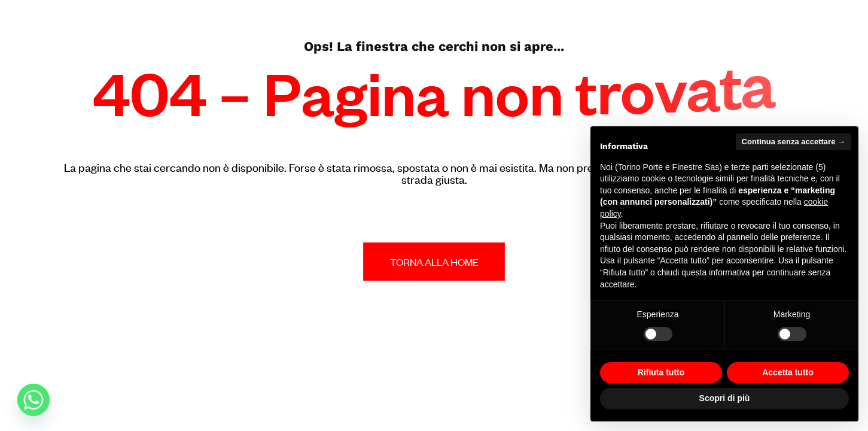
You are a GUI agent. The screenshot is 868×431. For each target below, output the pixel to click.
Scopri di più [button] (725, 398)
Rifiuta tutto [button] (661, 372)
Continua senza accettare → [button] (794, 142)
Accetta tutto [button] (788, 372)
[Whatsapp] (33, 400)
